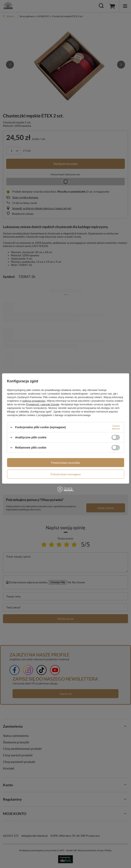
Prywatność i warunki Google (43, 404)
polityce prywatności (34, 401)
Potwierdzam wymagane (66, 474)
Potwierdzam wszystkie (65, 462)
